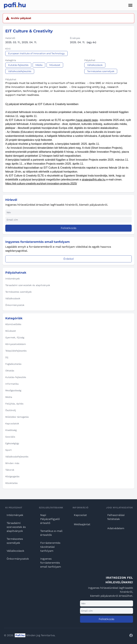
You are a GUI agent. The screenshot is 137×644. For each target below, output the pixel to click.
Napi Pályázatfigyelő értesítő (50, 519)
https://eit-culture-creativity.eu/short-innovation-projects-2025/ (41, 184)
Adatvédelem (116, 528)
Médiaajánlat (82, 524)
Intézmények (15, 515)
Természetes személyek (15, 541)
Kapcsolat (80, 515)
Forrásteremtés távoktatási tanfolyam (50, 547)
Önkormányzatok (18, 559)
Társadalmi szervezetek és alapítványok (16, 527)
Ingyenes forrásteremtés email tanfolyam (51, 563)
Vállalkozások (15, 551)
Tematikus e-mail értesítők (51, 533)
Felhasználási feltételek (116, 517)
